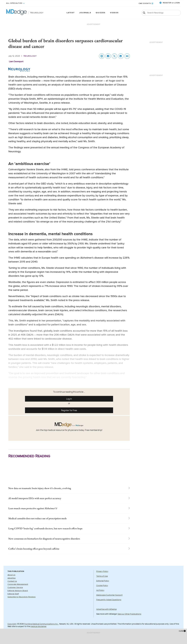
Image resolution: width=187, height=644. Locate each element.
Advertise (12, 584)
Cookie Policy (102, 592)
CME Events (145, 4)
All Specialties (14, 3)
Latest (71, 13)
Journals (85, 13)
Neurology (37, 13)
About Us (11, 581)
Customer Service (15, 594)
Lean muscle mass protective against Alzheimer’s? (42, 510)
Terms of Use (102, 582)
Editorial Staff (13, 600)
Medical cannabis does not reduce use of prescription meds (48, 521)
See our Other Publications (129, 620)
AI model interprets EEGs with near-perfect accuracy (44, 500)
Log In (69, 399)
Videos (114, 13)
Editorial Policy (103, 587)
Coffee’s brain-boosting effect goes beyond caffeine (43, 554)
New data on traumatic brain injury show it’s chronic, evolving (51, 489)
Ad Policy (100, 596)
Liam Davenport (16, 62)
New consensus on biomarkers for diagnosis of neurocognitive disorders (57, 543)
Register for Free (69, 410)
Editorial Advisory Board (18, 597)
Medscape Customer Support (109, 601)
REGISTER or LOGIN (171, 3)
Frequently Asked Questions (109, 606)
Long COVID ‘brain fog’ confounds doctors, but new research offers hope (59, 532)
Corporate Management (18, 591)
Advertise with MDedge (106, 615)
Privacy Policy (102, 577)
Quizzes (101, 13)
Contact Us (12, 587)
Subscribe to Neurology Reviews (22, 603)
